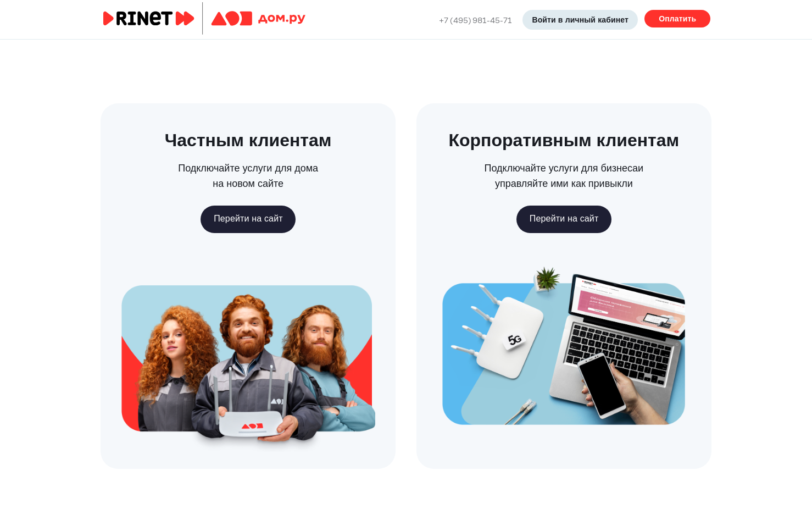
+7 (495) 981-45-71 (475, 20)
